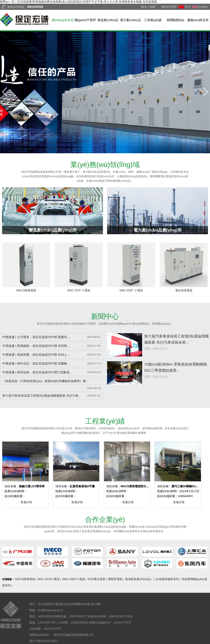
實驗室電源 (115, 579)
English (203, 7)
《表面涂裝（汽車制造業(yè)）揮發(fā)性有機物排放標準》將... (45, 381)
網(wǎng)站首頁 (63, 20)
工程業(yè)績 (153, 20)
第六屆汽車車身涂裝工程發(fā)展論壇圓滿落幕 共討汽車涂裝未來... (176, 339)
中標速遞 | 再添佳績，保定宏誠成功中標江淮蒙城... (37, 372)
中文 (188, 7)
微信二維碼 (148, 7)
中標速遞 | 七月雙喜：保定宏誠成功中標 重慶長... (36, 337)
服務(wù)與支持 (198, 20)
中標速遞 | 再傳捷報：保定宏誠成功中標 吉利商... (36, 346)
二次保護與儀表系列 (166, 579)
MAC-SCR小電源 (49, 579)
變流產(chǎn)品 (108, 20)
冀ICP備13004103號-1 (44, 641)
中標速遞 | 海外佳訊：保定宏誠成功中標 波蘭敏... (36, 363)
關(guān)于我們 (85, 20)
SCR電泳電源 (96, 579)
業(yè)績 (105, 421)
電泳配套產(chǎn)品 (138, 579)
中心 (105, 316)
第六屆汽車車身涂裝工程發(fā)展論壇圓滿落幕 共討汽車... (42, 396)
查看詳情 (26, 502)
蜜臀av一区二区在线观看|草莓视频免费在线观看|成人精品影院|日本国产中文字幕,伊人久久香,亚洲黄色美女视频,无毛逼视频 (78, 2)
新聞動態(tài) (176, 20)
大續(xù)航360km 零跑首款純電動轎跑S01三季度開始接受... (176, 367)
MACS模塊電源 (25, 579)
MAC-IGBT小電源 (74, 579)
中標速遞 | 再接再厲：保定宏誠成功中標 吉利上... (36, 355)
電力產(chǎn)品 (130, 20)
